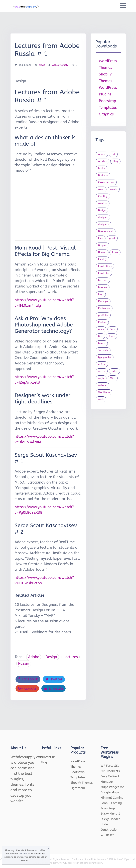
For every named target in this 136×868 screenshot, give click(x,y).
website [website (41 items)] (102, 385)
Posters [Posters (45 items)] (102, 322)
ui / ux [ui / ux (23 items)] (102, 364)
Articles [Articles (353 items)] (102, 161)
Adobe (34, 657)
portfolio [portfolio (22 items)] (103, 315)
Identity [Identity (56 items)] (102, 259)
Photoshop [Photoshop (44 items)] (104, 308)
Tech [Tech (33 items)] (113, 329)
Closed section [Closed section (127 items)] (106, 182)
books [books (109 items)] (102, 168)
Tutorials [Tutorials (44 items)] (103, 350)
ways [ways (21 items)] (101, 378)
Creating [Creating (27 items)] (103, 196)
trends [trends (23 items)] (102, 343)
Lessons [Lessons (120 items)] (103, 287)
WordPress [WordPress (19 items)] (104, 392)
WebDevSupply (60, 65)
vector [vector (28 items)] (102, 371)
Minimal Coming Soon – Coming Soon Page (112, 803)
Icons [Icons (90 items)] (115, 252)
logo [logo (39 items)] (101, 294)
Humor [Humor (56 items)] (102, 252)
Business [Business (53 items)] (103, 175)
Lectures (71, 657)
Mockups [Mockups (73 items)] (103, 301)
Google (27, 688)
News (42, 65)
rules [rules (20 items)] (101, 329)
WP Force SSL (110, 766)
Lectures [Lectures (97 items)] (103, 280)
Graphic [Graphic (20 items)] (102, 245)
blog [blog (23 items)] (115, 161)
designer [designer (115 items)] (103, 217)
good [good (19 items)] (112, 238)
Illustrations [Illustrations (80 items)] (105, 266)
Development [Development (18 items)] (106, 231)
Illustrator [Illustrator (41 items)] (104, 273)
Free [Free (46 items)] (101, 238)
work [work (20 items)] (101, 399)
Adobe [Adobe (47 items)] (102, 154)
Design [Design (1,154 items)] (102, 210)
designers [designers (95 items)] (103, 224)
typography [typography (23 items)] (105, 357)
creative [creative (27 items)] (103, 203)
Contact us (48, 757)
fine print (23, 854)
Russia (24, 663)
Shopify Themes (82, 783)
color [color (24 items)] (101, 189)
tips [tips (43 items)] (100, 336)
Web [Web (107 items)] (113, 378)
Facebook (28, 679)
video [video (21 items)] (114, 371)
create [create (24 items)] (114, 189)
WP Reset (107, 835)
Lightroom (78, 788)
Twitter (54, 679)
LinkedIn (53, 688)
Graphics (106, 114)
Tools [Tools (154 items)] (112, 336)
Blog (44, 762)
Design (51, 657)
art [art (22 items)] (113, 154)
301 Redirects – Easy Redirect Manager (112, 776)
